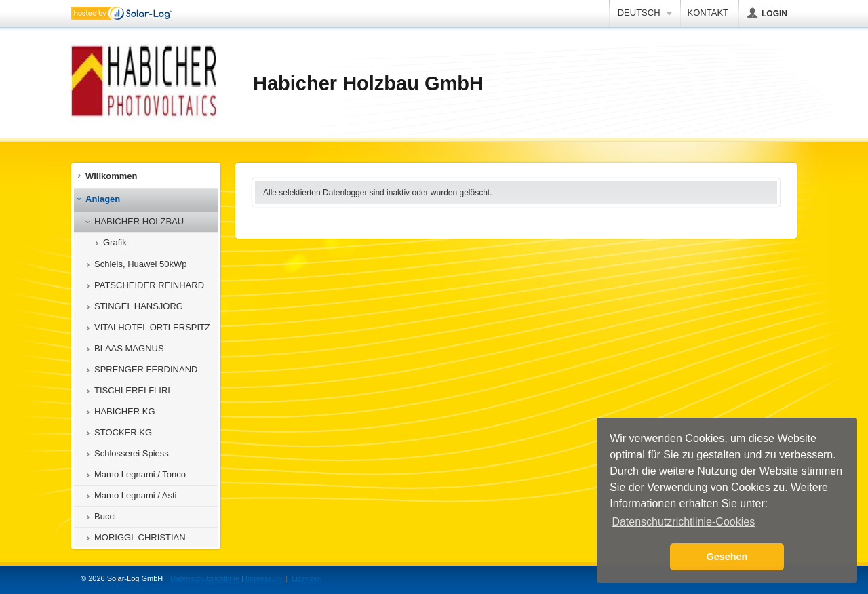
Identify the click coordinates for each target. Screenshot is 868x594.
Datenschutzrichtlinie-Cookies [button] (683, 522)
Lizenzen (307, 578)
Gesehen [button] (727, 557)
